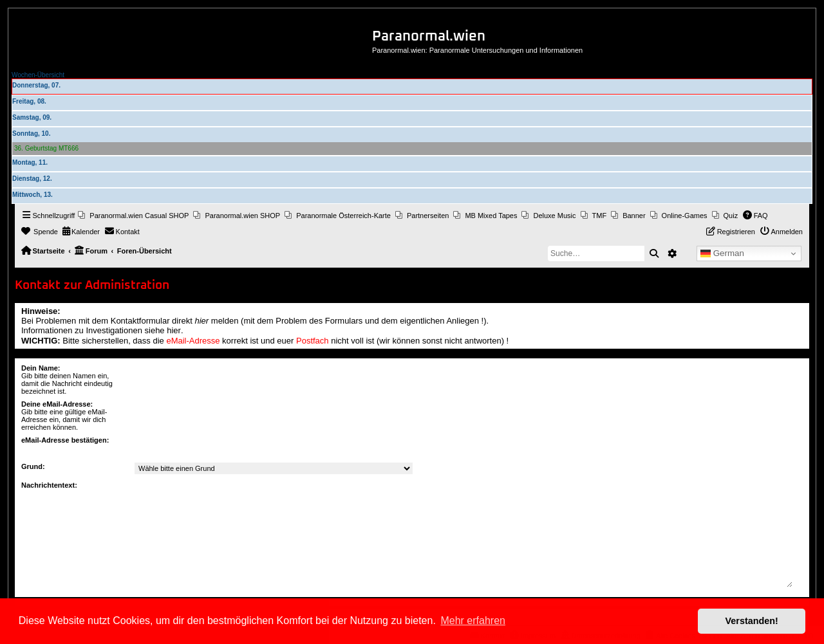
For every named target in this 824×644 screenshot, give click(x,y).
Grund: (33, 466)
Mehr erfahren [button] (473, 621)
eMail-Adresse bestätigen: (65, 440)
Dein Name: (41, 368)
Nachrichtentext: (49, 485)
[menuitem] (133, 216)
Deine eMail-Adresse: (57, 404)
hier (202, 321)
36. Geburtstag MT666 (46, 148)
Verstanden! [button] (752, 621)
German (722, 253)
